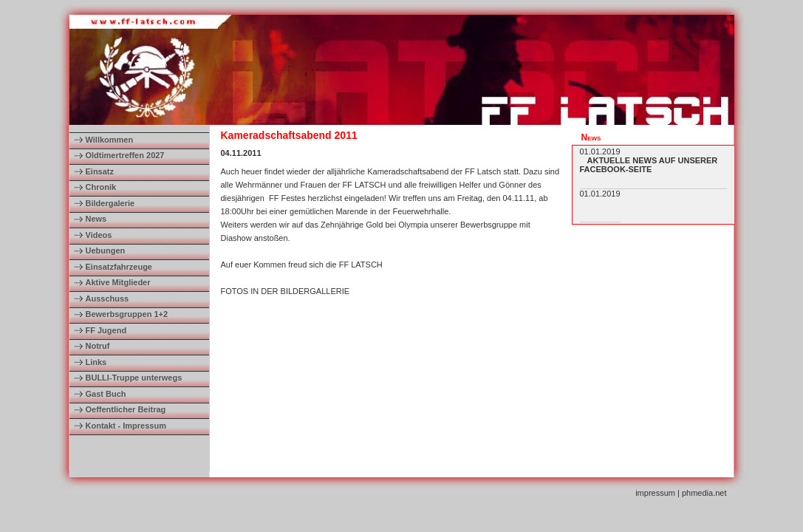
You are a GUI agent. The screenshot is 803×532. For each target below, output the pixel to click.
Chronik (101, 187)
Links (96, 362)
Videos (99, 235)
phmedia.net (704, 493)
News (96, 219)
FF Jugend (106, 330)
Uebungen (106, 250)
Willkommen (110, 140)
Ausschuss (107, 299)
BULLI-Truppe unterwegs (134, 378)
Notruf (98, 346)
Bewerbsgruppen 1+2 (127, 314)
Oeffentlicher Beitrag (126, 409)
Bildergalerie (110, 203)
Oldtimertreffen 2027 (125, 155)
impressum (655, 493)
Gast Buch (106, 394)
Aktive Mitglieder (118, 282)
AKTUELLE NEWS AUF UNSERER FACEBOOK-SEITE (649, 165)
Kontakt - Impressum (126, 426)
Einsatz (100, 171)
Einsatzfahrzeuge (119, 267)
